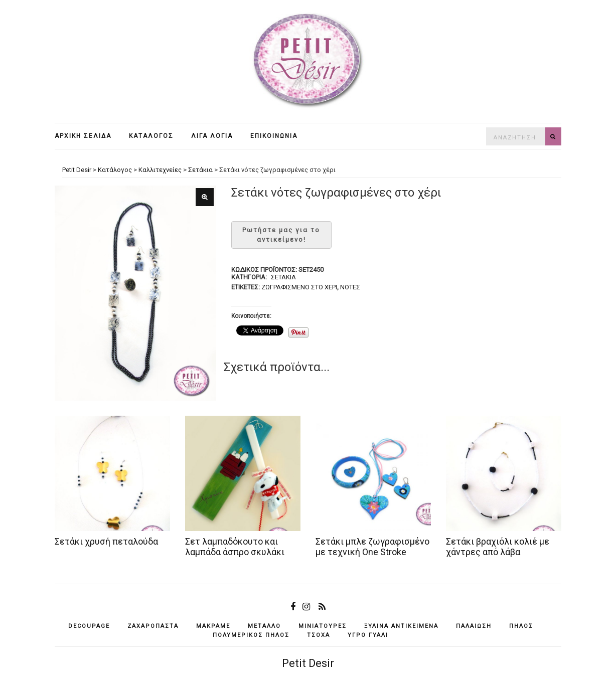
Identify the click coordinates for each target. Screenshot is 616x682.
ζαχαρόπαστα (153, 626)
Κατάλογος (151, 136)
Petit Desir (308, 663)
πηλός (521, 626)
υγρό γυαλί (368, 635)
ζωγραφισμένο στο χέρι (299, 287)
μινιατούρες (323, 626)
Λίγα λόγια (212, 136)
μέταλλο (264, 626)
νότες (350, 287)
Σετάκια (283, 277)
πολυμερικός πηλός (251, 635)
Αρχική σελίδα (83, 136)
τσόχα (319, 635)
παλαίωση (474, 626)
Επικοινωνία (274, 136)
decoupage (89, 626)
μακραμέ (213, 626)
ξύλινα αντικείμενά (401, 626)
